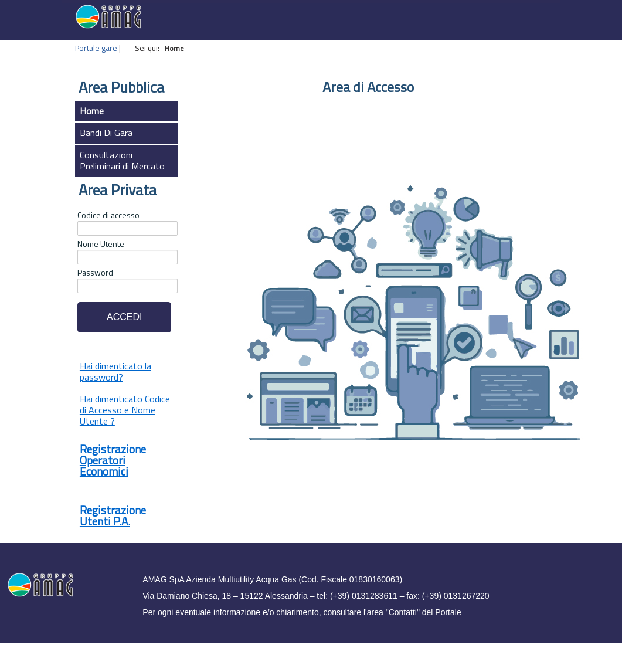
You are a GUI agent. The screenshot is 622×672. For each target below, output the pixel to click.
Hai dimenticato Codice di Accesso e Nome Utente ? (125, 410)
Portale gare (96, 48)
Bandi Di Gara (106, 133)
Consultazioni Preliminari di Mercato (122, 160)
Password (95, 273)
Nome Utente (101, 244)
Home (92, 111)
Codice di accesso (108, 215)
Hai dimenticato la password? (115, 371)
